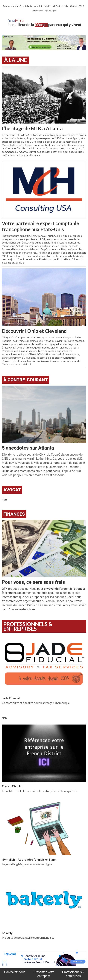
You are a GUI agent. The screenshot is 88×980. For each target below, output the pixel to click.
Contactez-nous (15, 972)
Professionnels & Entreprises (28, 626)
